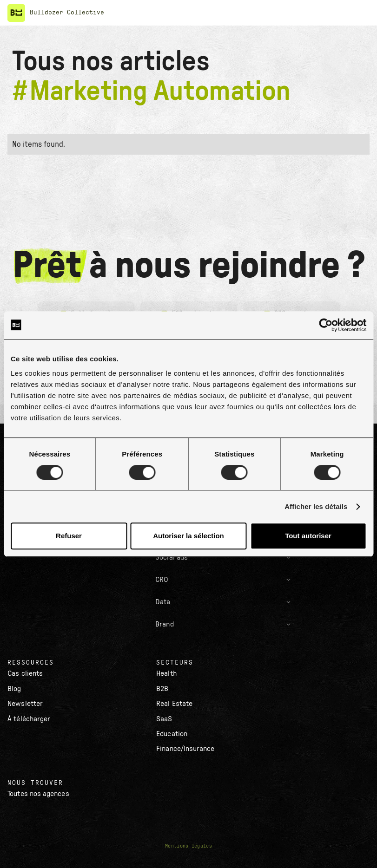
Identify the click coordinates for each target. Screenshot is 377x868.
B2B (162, 689)
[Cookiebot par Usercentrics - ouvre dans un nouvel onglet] (326, 325)
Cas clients (25, 673)
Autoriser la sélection (188, 536)
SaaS (164, 719)
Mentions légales (188, 846)
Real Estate (174, 704)
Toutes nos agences (38, 794)
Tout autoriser (308, 536)
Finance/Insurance (185, 749)
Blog (14, 689)
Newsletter (25, 704)
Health (166, 673)
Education (172, 734)
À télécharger (29, 719)
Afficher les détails (316, 506)
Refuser (69, 536)
